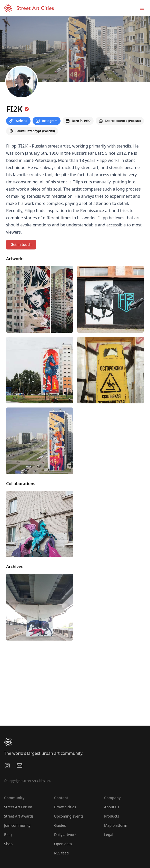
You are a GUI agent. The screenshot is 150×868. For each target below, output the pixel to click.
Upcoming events (69, 816)
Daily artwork (65, 835)
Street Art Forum (18, 807)
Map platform (116, 825)
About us (112, 807)
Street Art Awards (19, 816)
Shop (8, 844)
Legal (109, 835)
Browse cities (65, 807)
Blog (8, 835)
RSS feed (61, 853)
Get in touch (21, 244)
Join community (17, 825)
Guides (60, 825)
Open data (63, 844)
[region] (75, 687)
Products (112, 816)
